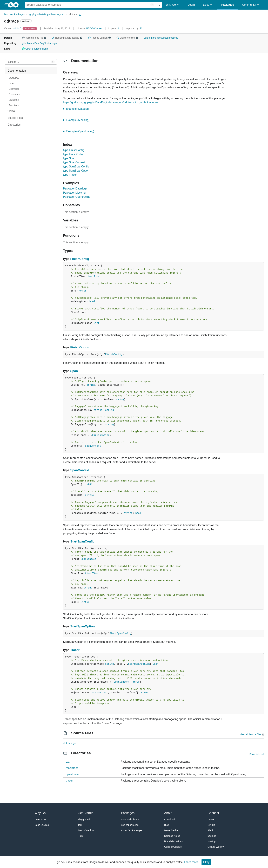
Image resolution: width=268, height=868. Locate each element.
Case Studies (42, 825)
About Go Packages (132, 830)
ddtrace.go (70, 743)
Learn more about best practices (161, 38)
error (83, 291)
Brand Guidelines (173, 841)
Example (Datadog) (79, 109)
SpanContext (93, 446)
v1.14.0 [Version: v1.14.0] (13, 28)
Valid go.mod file (34, 38)
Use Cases (40, 819)
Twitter (211, 819)
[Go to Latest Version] (30, 28)
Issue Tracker (171, 830)
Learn (191, 5)
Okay (206, 862)
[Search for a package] (90, 5)
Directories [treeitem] (14, 125)
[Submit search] (159, 5)
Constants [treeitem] (14, 94)
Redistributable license (67, 38)
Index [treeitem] (12, 83)
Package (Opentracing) (77, 197)
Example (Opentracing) (81, 131)
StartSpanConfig (82, 541)
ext (68, 762)
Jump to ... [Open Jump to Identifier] (13, 62)
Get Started (86, 813)
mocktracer (73, 768)
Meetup (212, 841)
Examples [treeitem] (14, 89)
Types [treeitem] (12, 111)
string (91, 385)
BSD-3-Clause (94, 28)
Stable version (127, 38)
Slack (210, 830)
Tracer (75, 650)
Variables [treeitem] (14, 100)
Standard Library (130, 819)
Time (97, 276)
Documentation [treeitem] (17, 71)
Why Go (173, 5)
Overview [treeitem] (14, 78)
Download (170, 819)
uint (91, 312)
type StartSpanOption (76, 171)
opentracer (72, 774)
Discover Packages (14, 14)
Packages (228, 5)
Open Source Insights (35, 49)
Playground (84, 819)
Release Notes (172, 836)
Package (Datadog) (75, 189)
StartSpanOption (82, 626)
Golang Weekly (216, 847)
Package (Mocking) (75, 193)
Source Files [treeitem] (15, 118)
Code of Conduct (173, 847)
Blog (167, 825)
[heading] (14, 5)
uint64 (88, 484)
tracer (69, 781)
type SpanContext (74, 162)
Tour (80, 825)
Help (80, 836)
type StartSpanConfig (76, 167)
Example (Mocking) (79, 120)
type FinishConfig (74, 150)
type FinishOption (74, 154)
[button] (23, 38)
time (89, 276)
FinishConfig (80, 259)
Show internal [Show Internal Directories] (257, 754)
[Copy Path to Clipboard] (80, 14)
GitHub (211, 825)
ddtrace (73, 14)
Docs (208, 5)
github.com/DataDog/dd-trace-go (39, 43)
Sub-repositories (130, 825)
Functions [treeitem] (14, 105)
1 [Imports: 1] (114, 28)
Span (74, 371)
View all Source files (250, 734)
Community (251, 5)
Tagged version (99, 38)
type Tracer (70, 175)
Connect (213, 813)
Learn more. (191, 862)
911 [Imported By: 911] (135, 28)
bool (92, 302)
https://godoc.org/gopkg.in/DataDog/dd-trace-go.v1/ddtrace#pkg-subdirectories (111, 102)
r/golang (212, 836)
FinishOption (80, 347)
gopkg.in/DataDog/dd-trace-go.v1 (47, 14)
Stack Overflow (86, 830)
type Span (69, 158)
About (168, 813)
